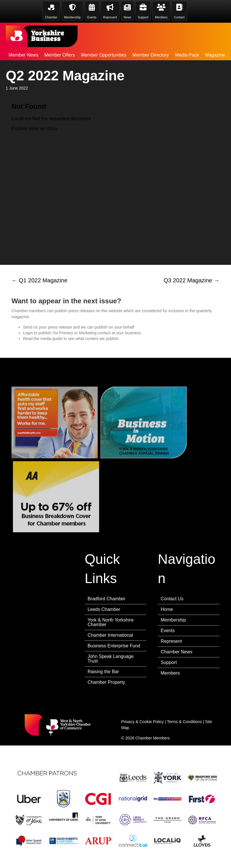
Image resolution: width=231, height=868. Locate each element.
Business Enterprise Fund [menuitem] (114, 646)
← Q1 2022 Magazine (40, 280)
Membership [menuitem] (173, 620)
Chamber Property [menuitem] (106, 682)
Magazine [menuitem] (215, 55)
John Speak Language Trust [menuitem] (111, 659)
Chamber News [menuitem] (176, 652)
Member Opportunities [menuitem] (104, 55)
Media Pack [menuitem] (187, 55)
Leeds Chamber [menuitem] (104, 609)
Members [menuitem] (170, 673)
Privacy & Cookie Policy (143, 722)
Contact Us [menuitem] (172, 599)
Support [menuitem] (169, 662)
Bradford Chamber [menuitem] (107, 599)
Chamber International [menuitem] (110, 635)
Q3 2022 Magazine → (191, 280)
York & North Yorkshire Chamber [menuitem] (111, 622)
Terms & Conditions (184, 722)
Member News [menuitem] (23, 55)
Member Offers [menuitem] (59, 55)
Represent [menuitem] (171, 641)
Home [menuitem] (167, 609)
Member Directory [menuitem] (151, 55)
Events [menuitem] (168, 631)
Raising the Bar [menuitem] (103, 672)
